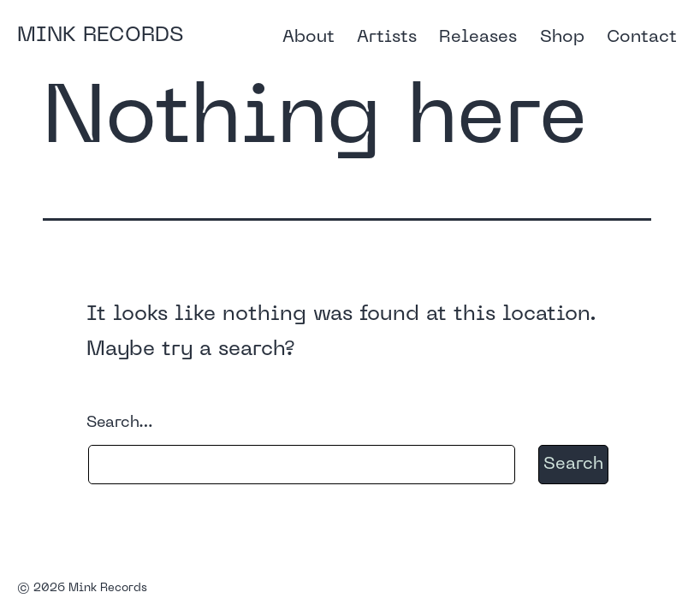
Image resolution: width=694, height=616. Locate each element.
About (308, 38)
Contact (642, 38)
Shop (562, 38)
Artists (387, 38)
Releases (478, 38)
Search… (120, 423)
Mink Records (100, 36)
